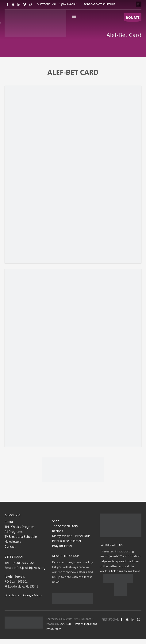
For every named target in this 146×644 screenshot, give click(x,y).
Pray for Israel (62, 546)
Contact (10, 547)
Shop (56, 521)
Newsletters (13, 542)
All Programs (14, 532)
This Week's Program (19, 527)
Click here (116, 571)
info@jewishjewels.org (30, 568)
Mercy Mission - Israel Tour (71, 536)
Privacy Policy (54, 629)
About (9, 522)
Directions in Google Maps (23, 595)
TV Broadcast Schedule (21, 537)
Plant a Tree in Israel (66, 541)
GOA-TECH (65, 624)
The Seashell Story (65, 526)
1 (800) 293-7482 (68, 4)
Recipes (58, 531)
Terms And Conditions (85, 624)
